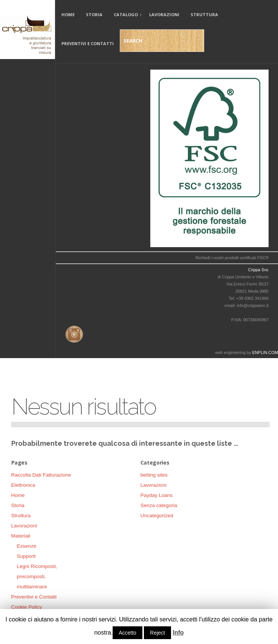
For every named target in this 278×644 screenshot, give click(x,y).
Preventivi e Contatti (88, 43)
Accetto (128, 633)
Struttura (204, 14)
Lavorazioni (164, 14)
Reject (157, 633)
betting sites (154, 475)
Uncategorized (157, 516)
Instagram (73, 333)
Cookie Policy (27, 607)
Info (178, 633)
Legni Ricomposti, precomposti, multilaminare (37, 576)
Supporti (26, 556)
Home (68, 14)
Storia (94, 14)
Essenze (27, 546)
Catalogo (125, 15)
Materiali (21, 536)
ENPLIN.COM (265, 352)
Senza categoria (159, 505)
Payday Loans (157, 495)
